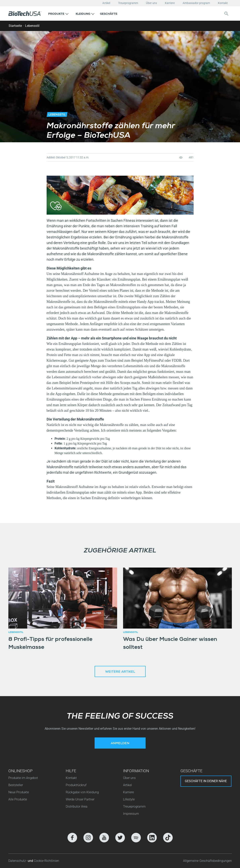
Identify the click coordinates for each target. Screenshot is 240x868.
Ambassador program (196, 3)
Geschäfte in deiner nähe (206, 781)
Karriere (170, 3)
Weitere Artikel (120, 672)
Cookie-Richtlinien (47, 861)
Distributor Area (77, 806)
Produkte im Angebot (23, 778)
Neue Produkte (19, 792)
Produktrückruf (76, 785)
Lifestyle (129, 799)
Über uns (151, 3)
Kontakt (223, 3)
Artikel (106, 3)
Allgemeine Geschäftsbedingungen (207, 861)
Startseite (15, 26)
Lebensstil (32, 26)
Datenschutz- (18, 861)
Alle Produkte (18, 799)
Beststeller (16, 785)
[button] (58, 14)
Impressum (131, 814)
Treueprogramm (128, 3)
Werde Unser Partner (80, 799)
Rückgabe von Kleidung (82, 792)
